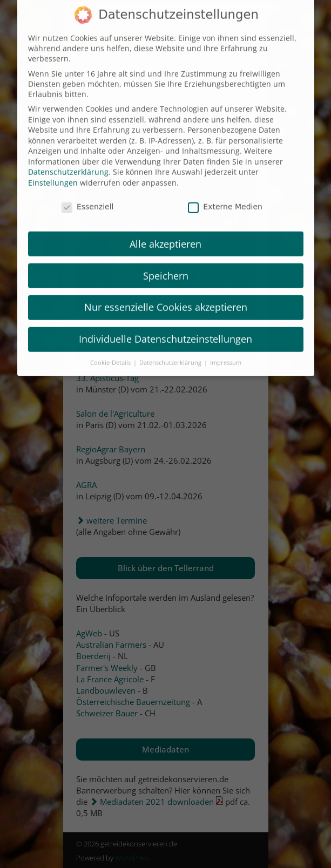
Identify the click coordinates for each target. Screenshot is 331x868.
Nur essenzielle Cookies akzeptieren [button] (166, 299)
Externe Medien (225, 198)
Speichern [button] (166, 267)
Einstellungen (53, 174)
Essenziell (88, 198)
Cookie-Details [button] (111, 354)
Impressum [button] (226, 354)
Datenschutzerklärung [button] (171, 354)
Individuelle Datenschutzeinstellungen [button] (165, 330)
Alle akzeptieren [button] (165, 235)
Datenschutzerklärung (68, 163)
